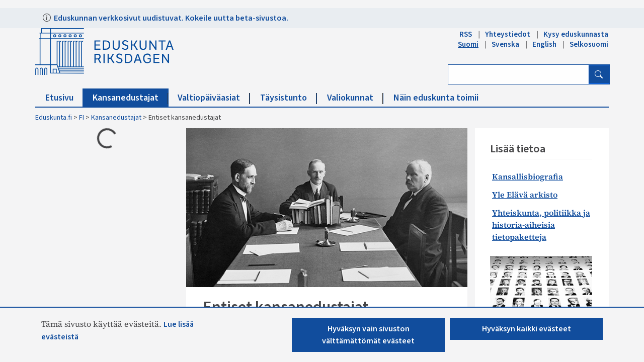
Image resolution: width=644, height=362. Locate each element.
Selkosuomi (589, 44)
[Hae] (599, 74)
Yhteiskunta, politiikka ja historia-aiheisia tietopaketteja (541, 225)
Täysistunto (289, 98)
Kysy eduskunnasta (576, 34)
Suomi (468, 44)
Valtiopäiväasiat (214, 98)
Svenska (505, 44)
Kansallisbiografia (528, 176)
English (544, 44)
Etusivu (64, 98)
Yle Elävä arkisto (525, 195)
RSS (466, 34)
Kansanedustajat (131, 98)
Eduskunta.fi (54, 118)
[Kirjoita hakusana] (518, 74)
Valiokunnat (355, 98)
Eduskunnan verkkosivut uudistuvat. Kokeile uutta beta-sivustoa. (170, 18)
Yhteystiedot (508, 34)
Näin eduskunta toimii (436, 98)
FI (82, 118)
